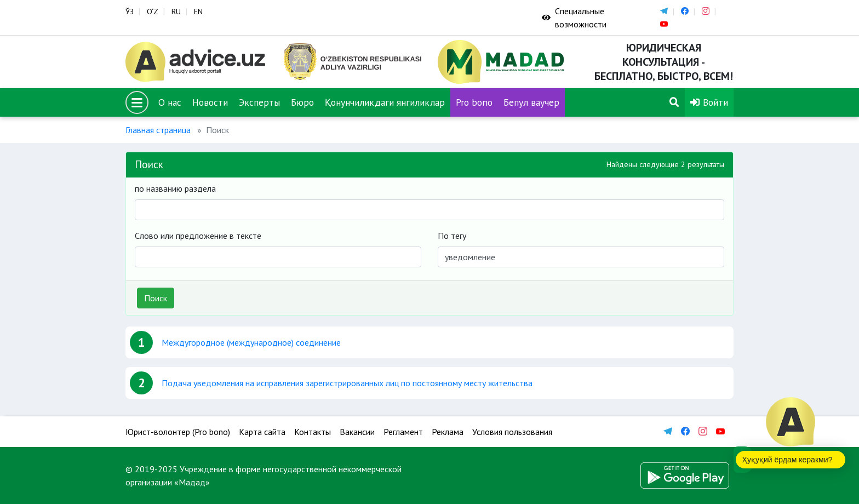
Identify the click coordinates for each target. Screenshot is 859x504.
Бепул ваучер (531, 102)
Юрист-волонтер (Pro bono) (178, 432)
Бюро (302, 102)
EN (198, 12)
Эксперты (259, 102)
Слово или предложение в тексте (198, 236)
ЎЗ (130, 12)
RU (176, 12)
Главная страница (158, 130)
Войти (709, 102)
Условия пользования (512, 432)
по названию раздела (175, 188)
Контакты (313, 432)
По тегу (452, 236)
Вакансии (357, 432)
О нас (170, 102)
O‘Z (153, 12)
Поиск (156, 298)
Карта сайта (262, 432)
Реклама (448, 432)
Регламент (403, 432)
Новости (210, 102)
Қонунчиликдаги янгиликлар (385, 102)
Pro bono (474, 102)
